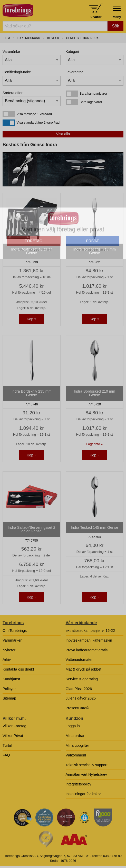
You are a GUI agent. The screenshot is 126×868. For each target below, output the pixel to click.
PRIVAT (92, 285)
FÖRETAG (34, 285)
